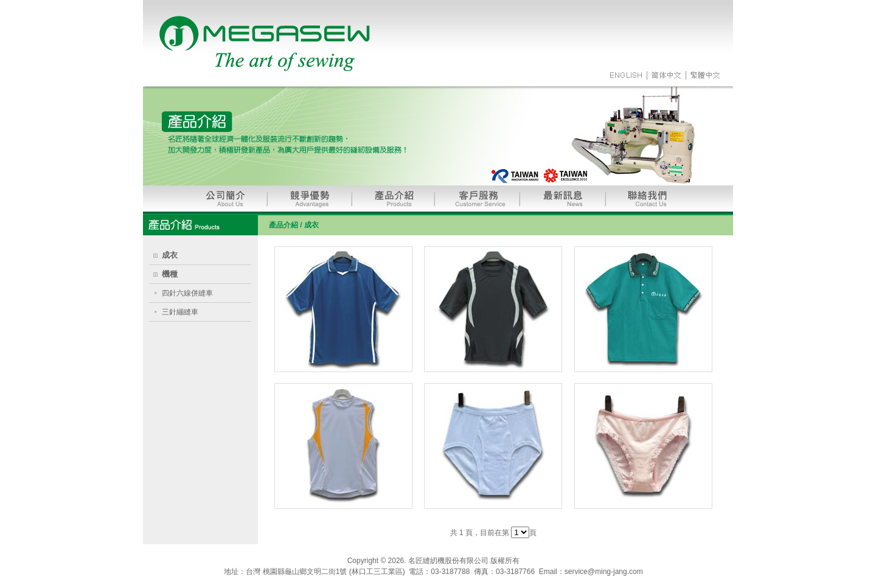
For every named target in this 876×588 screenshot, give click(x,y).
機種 (170, 274)
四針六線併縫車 (187, 293)
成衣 (170, 255)
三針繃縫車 (180, 312)
